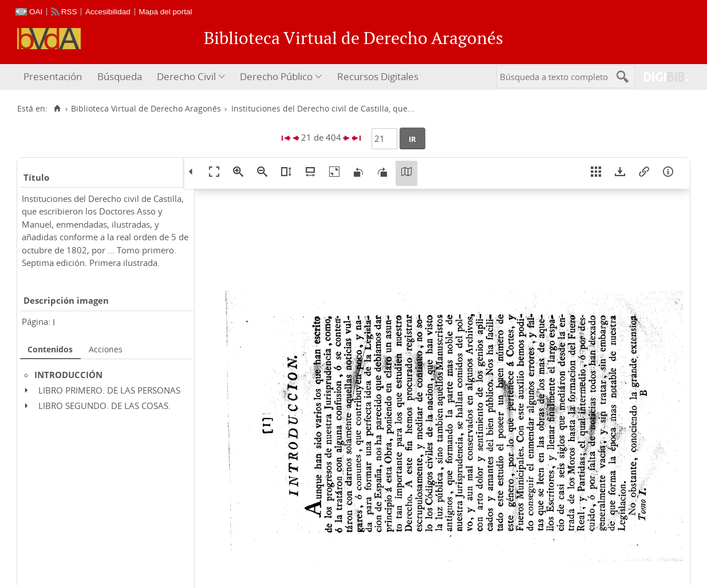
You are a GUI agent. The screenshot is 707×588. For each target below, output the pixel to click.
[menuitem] (54, 77)
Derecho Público (276, 76)
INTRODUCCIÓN (68, 375)
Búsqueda (120, 76)
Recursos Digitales (378, 76)
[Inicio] (57, 109)
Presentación (53, 76)
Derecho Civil (186, 76)
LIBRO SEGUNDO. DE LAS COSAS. (104, 406)
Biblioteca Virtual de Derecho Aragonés (146, 109)
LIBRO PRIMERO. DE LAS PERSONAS (109, 390)
